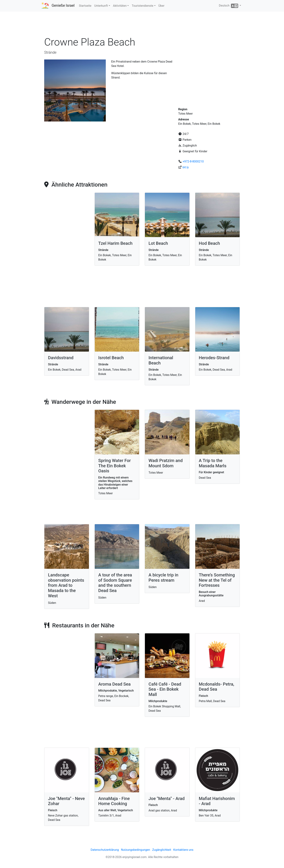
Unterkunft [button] (101, 6)
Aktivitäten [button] (120, 6)
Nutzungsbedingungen (135, 850)
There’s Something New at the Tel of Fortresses (217, 580)
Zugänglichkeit (162, 850)
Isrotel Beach (111, 358)
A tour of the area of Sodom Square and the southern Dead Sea (115, 583)
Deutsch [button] (229, 6)
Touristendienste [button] (142, 6)
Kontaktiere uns (183, 850)
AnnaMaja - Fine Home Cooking (114, 801)
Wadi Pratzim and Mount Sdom (166, 463)
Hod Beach (209, 243)
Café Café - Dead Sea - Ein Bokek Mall (165, 689)
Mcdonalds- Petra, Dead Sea (217, 687)
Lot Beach (158, 243)
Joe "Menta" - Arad (167, 799)
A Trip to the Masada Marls (213, 463)
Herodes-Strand (214, 358)
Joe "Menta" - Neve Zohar (66, 801)
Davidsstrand (61, 358)
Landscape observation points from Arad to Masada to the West (66, 585)
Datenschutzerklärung (105, 850)
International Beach (161, 360)
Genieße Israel (63, 5)
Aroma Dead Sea (115, 684)
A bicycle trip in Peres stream (163, 578)
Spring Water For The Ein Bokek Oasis (115, 466)
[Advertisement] (142, 25)
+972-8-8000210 (193, 161)
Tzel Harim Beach (115, 243)
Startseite (85, 6)
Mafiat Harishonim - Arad (217, 801)
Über (161, 6)
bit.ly (186, 167)
